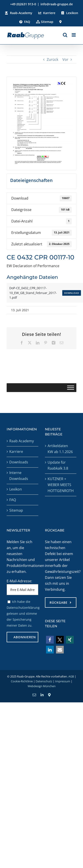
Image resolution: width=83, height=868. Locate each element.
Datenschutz (44, 681)
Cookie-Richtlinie (22, 681)
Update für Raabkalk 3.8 (58, 465)
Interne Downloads (19, 476)
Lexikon (16, 489)
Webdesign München (42, 686)
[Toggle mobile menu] (74, 35)
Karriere (16, 452)
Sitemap (16, 510)
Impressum (63, 681)
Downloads (19, 462)
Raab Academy (22, 441)
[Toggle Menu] (71, 388)
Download (72, 293)
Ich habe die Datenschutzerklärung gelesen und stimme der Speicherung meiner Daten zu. (23, 614)
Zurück (52, 59)
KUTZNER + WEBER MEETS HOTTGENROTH (61, 485)
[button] (50, 640)
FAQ (13, 500)
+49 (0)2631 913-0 (23, 4)
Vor (65, 59)
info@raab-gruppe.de (57, 4)
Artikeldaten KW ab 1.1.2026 (60, 449)
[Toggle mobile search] (65, 35)
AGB (71, 676)
